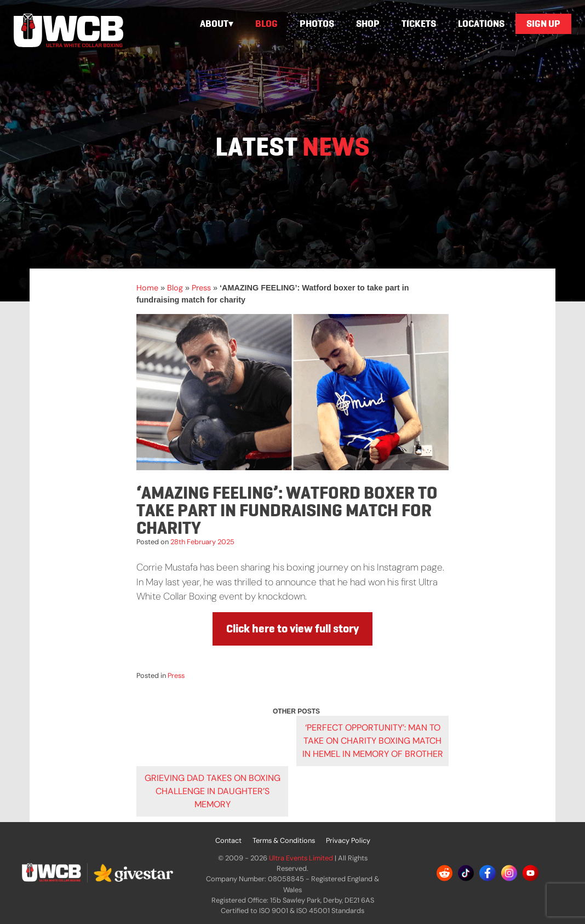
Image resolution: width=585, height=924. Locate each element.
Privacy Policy (348, 840)
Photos (317, 24)
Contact (228, 840)
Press (201, 288)
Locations (481, 24)
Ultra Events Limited (301, 858)
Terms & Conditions (284, 840)
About (214, 24)
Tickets (419, 24)
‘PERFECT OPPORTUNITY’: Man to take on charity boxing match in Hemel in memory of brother (373, 741)
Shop (368, 24)
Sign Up (543, 24)
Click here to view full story (292, 629)
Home (147, 288)
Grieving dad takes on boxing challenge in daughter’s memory (213, 791)
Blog (266, 24)
